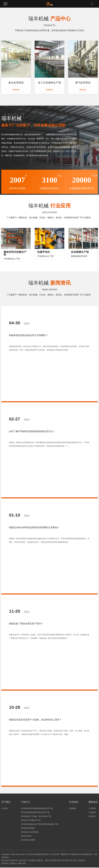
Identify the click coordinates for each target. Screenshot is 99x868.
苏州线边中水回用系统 (30, 832)
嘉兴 (59, 860)
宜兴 (63, 860)
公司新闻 (92, 808)
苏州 (67, 860)
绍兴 (83, 860)
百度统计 (13, 863)
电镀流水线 (76, 854)
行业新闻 (92, 812)
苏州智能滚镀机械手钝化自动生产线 (35, 812)
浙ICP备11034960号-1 (10, 860)
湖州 (47, 860)
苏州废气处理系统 (28, 840)
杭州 (71, 860)
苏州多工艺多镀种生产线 (31, 820)
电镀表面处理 (87, 854)
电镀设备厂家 (66, 854)
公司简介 (5, 808)
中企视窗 (31, 860)
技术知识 (92, 816)
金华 (75, 860)
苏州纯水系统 (26, 836)
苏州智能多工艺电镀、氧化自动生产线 (36, 816)
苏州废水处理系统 (28, 828)
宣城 (55, 860)
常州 (51, 860)
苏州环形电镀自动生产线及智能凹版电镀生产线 (40, 824)
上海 (79, 860)
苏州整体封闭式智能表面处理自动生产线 (37, 808)
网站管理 (22, 863)
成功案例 (72, 808)
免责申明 (5, 863)
